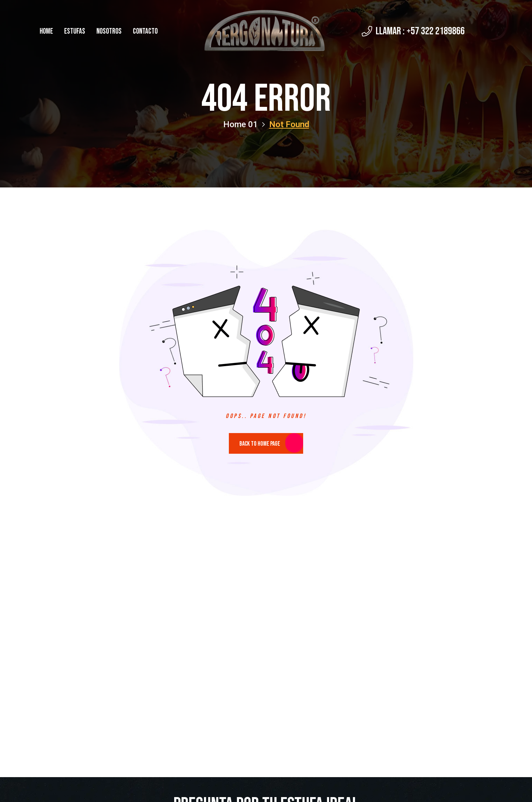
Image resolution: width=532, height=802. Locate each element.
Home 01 (244, 124)
